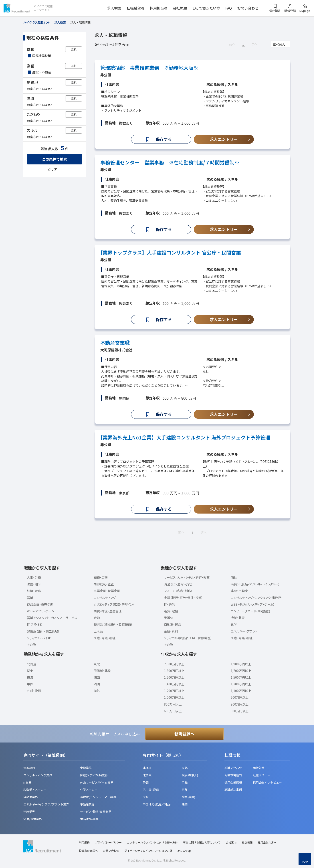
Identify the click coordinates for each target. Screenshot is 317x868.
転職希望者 (135, 8)
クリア (52, 169)
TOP (305, 862)
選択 (74, 49)
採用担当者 (159, 8)
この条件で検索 (55, 159)
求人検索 (114, 8)
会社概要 (180, 8)
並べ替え (279, 44)
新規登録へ (184, 734)
